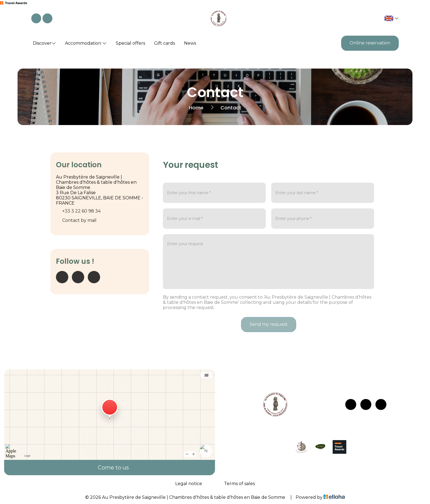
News (190, 43)
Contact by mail (79, 220)
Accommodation (86, 43)
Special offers (130, 43)
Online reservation (370, 43)
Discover (44, 43)
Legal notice (189, 484)
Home (196, 108)
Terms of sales (239, 484)
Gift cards (165, 43)
